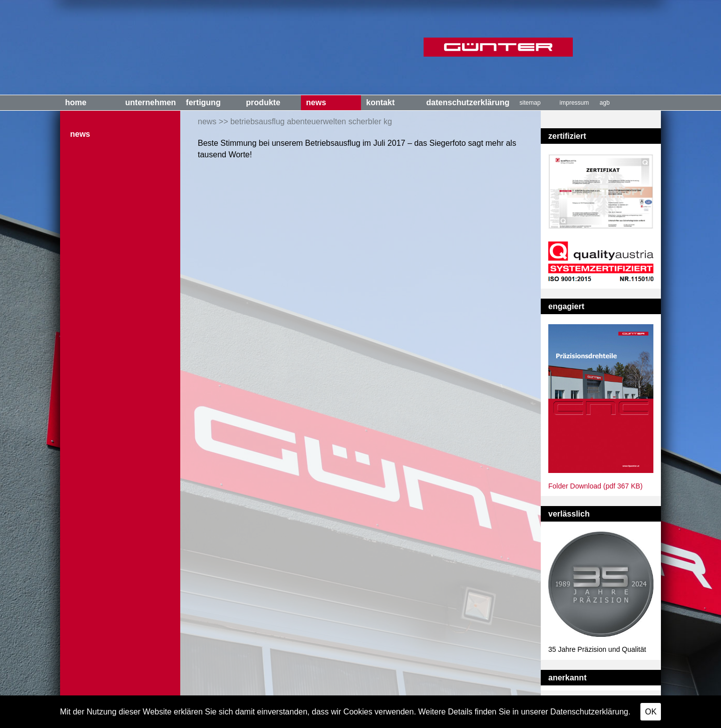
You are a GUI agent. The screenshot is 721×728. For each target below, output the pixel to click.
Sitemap (530, 103)
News (316, 102)
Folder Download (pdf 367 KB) (595, 486)
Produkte (263, 102)
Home (76, 102)
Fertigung (203, 102)
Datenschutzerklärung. (590, 712)
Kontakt (380, 102)
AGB (605, 103)
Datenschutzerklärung (468, 102)
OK (651, 712)
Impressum (575, 103)
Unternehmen (150, 102)
